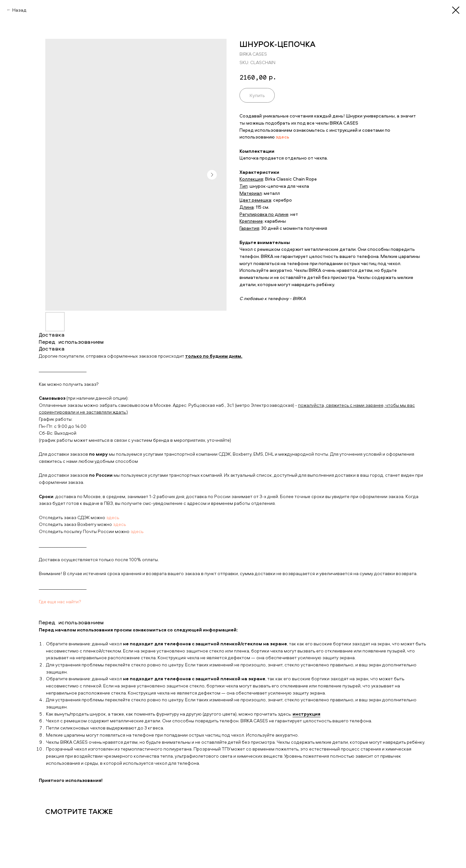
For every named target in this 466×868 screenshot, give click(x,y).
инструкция (306, 714)
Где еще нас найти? (60, 601)
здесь (113, 517)
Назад (19, 10)
